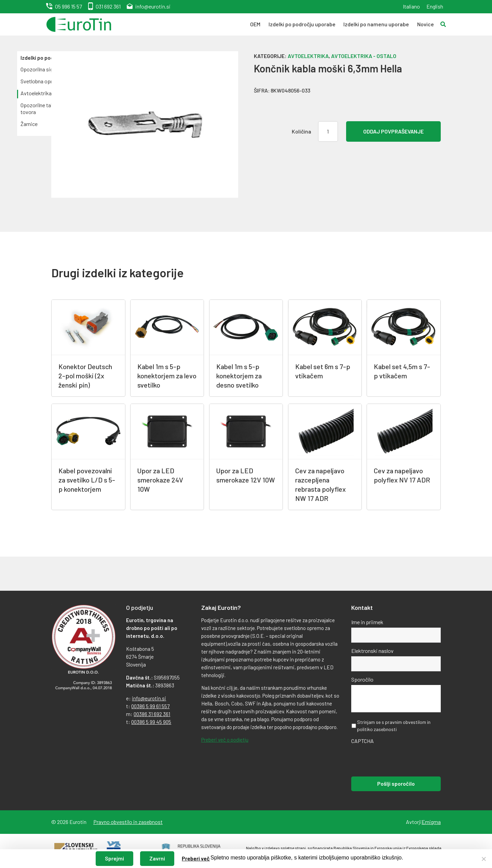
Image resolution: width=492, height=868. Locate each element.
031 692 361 (108, 6)
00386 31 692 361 (152, 714)
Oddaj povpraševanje (393, 131)
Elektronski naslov (372, 651)
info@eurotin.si (153, 6)
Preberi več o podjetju (225, 740)
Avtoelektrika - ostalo (364, 56)
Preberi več (196, 858)
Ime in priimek (367, 622)
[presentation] (403, 760)
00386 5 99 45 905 (151, 722)
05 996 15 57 (69, 6)
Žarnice (29, 124)
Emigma (431, 822)
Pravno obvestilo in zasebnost (128, 822)
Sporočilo (362, 679)
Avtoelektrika (36, 93)
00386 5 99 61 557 (150, 706)
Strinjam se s (394, 726)
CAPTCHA (363, 741)
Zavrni (157, 858)
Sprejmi (114, 858)
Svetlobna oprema (41, 81)
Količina (302, 131)
